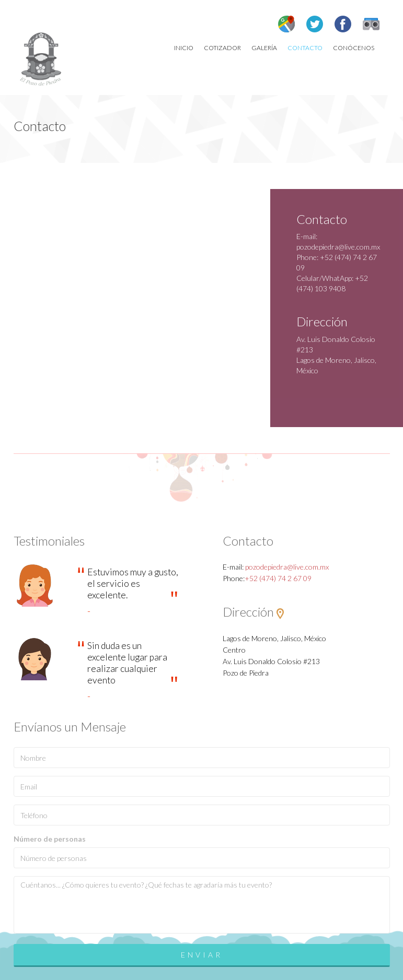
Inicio (184, 48)
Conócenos (354, 48)
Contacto (305, 48)
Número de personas (50, 839)
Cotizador (222, 48)
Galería (264, 48)
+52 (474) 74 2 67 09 (278, 578)
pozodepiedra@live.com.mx (338, 247)
